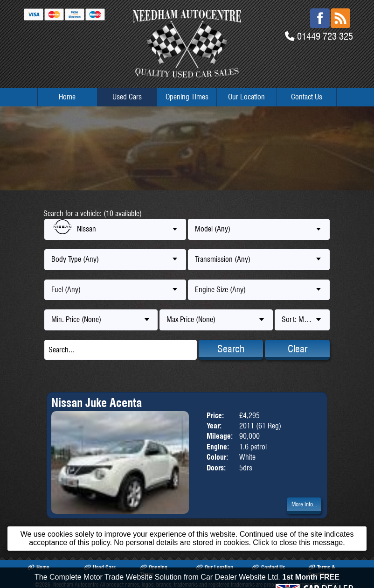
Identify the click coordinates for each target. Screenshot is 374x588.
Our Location (246, 97)
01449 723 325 (325, 36)
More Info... (304, 504)
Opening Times (187, 97)
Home (67, 97)
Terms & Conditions (322, 571)
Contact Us (307, 97)
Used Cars (127, 97)
